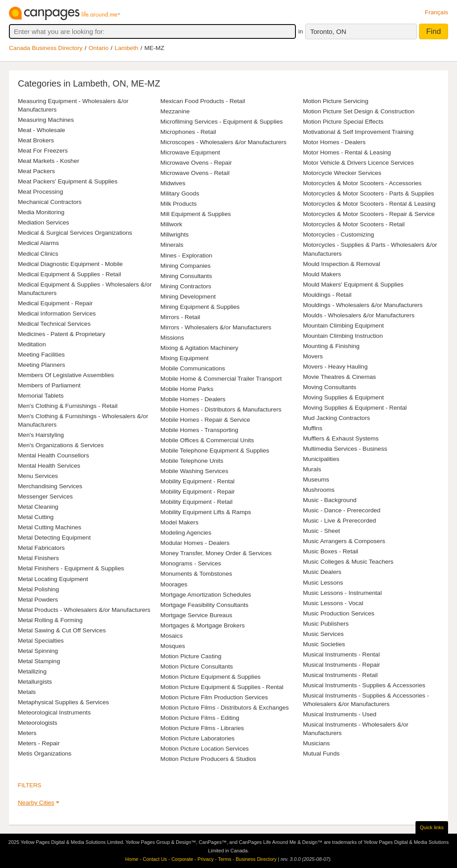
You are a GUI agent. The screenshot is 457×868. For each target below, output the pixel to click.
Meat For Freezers (43, 151)
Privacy (206, 859)
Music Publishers (326, 624)
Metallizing (32, 671)
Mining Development (188, 297)
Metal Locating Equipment (53, 579)
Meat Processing (40, 192)
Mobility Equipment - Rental (197, 481)
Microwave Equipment (190, 152)
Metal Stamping (39, 661)
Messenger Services (45, 496)
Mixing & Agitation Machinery (199, 348)
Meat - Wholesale (42, 130)
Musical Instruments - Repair (342, 665)
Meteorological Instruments (54, 712)
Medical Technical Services (54, 324)
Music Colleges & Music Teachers (348, 562)
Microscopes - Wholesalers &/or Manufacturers (223, 142)
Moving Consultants (330, 387)
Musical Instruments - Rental (341, 654)
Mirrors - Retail (180, 317)
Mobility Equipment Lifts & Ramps (206, 512)
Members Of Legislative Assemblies (66, 375)
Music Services (323, 634)
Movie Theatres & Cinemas (340, 377)
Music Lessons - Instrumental (343, 593)
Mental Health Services (49, 466)
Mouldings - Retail (327, 295)
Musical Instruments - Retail (341, 675)
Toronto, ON (328, 31)
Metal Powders (38, 600)
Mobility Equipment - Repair (197, 492)
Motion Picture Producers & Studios (208, 759)
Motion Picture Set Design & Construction (359, 111)
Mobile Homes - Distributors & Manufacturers (221, 409)
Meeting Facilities (41, 355)
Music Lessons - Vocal (333, 603)
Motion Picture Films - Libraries (202, 728)
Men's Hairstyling (41, 435)
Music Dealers (322, 572)
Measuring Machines (46, 120)
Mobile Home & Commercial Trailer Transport (221, 379)
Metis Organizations (45, 754)
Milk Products (179, 204)
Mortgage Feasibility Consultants (204, 605)
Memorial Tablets (41, 396)
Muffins (313, 428)
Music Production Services (339, 613)
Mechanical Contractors (50, 202)
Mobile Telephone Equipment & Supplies (215, 451)
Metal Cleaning (38, 507)
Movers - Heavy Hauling (335, 367)
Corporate (182, 859)
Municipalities (321, 459)
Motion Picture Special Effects (343, 122)
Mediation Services (44, 222)
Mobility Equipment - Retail (196, 502)
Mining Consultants (186, 276)
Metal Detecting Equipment (54, 538)
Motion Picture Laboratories (197, 738)
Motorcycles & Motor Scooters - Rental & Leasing (369, 204)
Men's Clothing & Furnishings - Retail (68, 406)
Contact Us (155, 859)
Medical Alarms (38, 243)
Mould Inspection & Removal (342, 264)
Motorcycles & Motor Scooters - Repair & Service (369, 214)
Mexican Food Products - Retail (203, 101)
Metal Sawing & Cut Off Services (62, 630)
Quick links (432, 827)
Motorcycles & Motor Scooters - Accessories (362, 183)
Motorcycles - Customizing (339, 235)
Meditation (32, 344)
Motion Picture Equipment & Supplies (210, 677)
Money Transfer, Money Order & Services (216, 553)
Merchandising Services (50, 486)
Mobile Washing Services (194, 471)
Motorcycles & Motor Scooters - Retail (354, 224)
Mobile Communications (193, 368)
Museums (316, 480)
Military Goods (180, 193)
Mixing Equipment (184, 358)
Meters (27, 733)
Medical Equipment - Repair (55, 303)
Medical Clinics (38, 254)
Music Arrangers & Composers (344, 541)
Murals (312, 469)
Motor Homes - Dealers (334, 142)
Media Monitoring (41, 212)
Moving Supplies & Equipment (343, 397)
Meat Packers (36, 171)
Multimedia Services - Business (345, 449)
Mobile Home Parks (187, 389)
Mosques (172, 646)
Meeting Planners (42, 365)
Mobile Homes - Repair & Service (205, 420)
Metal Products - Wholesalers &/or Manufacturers (84, 610)
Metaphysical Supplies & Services (63, 702)
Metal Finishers (38, 558)
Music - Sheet (322, 531)
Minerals (172, 245)
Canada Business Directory (46, 48)
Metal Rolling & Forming (50, 620)
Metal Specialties (41, 641)
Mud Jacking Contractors (337, 418)
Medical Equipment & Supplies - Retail (69, 274)
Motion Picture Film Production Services (214, 697)
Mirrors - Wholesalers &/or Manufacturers (216, 327)
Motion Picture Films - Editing (200, 718)
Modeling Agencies (186, 533)
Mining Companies (185, 266)
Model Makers (179, 522)
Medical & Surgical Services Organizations (75, 233)
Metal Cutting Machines (50, 527)
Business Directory (256, 859)
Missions (172, 338)
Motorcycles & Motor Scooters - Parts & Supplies (369, 193)
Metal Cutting (36, 517)
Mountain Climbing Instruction (343, 336)
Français (436, 12)
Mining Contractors (186, 286)
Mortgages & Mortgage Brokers (202, 625)
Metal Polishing (38, 589)
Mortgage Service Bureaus (196, 615)
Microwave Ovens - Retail (195, 173)
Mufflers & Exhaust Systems (341, 438)
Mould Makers (322, 274)
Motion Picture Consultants (196, 667)
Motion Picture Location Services (204, 749)
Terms (224, 859)
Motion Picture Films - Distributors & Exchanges (224, 708)
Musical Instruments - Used (340, 714)
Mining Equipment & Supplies (200, 307)
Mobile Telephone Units (192, 461)
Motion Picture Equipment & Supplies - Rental (222, 687)
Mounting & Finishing (331, 346)
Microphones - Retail (188, 132)
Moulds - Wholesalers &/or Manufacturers (359, 315)
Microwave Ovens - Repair (196, 163)
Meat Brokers (36, 140)
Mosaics (171, 636)
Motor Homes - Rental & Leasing (347, 152)
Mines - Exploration (186, 255)
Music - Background (330, 500)
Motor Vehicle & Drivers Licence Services (359, 163)
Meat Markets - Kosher (49, 161)
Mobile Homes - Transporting (199, 430)
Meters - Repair (39, 743)
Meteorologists (37, 723)
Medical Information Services (57, 314)
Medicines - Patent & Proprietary (62, 334)
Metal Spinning (38, 651)
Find (434, 31)
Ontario (99, 48)
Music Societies (324, 644)
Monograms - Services (191, 563)
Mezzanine (175, 111)
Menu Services (38, 476)
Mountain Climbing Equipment (343, 326)
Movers (313, 356)
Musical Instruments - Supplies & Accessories (364, 685)
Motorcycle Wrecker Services (342, 173)
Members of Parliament (49, 385)
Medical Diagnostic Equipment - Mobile (70, 264)
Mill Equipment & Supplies (195, 214)
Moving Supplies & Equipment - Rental (355, 408)
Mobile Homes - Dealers (193, 399)
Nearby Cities (36, 803)
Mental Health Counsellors (53, 455)
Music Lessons (323, 583)
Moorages (174, 584)
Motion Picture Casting (191, 656)
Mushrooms (319, 490)
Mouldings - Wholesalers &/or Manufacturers (363, 305)
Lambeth (127, 48)
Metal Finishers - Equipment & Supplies (71, 568)
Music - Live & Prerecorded (340, 521)
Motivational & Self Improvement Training (358, 132)
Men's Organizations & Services (61, 445)
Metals (27, 692)
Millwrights (174, 235)
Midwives (173, 183)
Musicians (316, 743)
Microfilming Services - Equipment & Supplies (221, 122)
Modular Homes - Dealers (195, 543)
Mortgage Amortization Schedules (206, 595)
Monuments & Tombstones (196, 574)
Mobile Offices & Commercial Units (207, 440)
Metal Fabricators (41, 548)
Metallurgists (35, 682)
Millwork (171, 224)
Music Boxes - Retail (331, 551)
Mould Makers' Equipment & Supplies (353, 284)
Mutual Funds (321, 754)
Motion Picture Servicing (336, 101)
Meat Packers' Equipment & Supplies (68, 181)
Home (132, 859)
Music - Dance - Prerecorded (342, 510)
